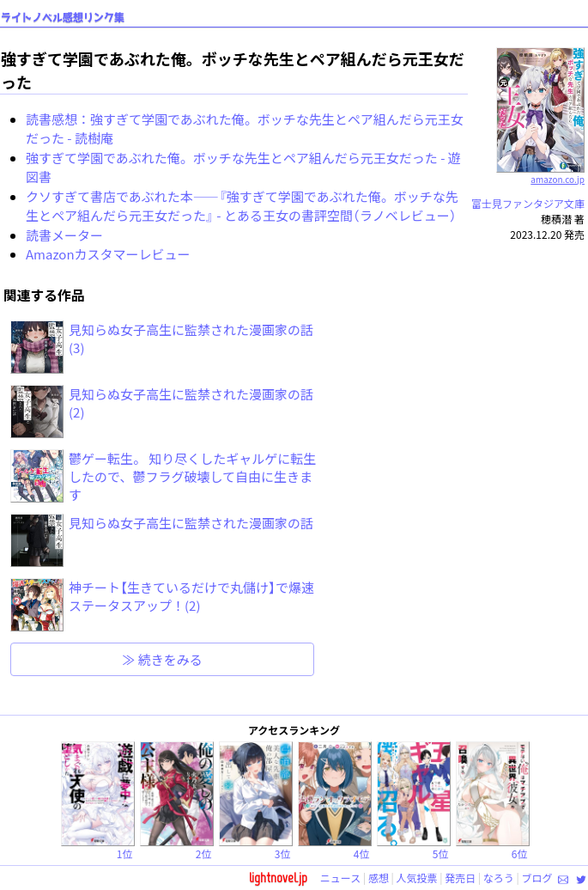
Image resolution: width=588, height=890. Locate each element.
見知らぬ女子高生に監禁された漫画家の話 (191, 523)
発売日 (460, 878)
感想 (379, 878)
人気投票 (417, 878)
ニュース (340, 878)
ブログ (536, 878)
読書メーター (64, 235)
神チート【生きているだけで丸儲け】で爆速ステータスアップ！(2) (191, 596)
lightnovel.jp (278, 878)
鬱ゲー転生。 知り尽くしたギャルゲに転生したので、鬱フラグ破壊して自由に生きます (192, 476)
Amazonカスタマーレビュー (108, 254)
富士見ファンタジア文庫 (528, 203)
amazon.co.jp (540, 173)
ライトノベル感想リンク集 (63, 18)
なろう (499, 878)
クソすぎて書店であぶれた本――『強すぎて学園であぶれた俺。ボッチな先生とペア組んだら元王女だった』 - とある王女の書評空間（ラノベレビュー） (242, 206)
